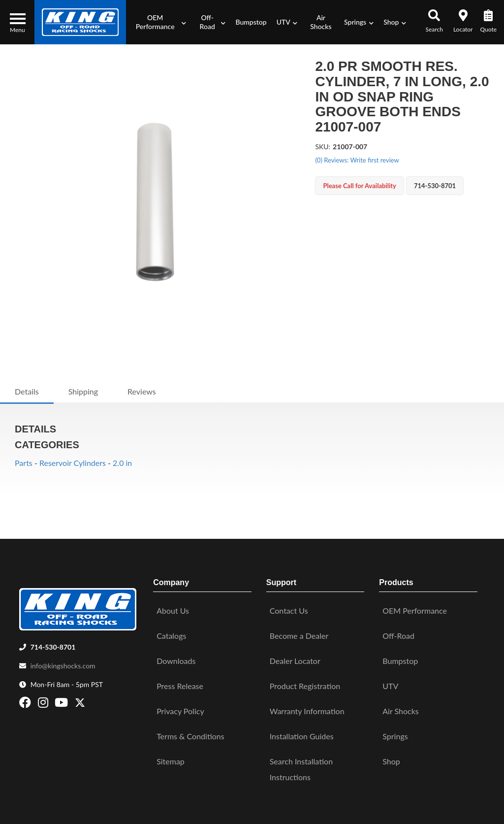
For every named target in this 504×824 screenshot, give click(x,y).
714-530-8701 (53, 642)
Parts (24, 463)
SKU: (323, 147)
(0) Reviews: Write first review (357, 160)
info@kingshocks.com (63, 661)
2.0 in (122, 463)
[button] (158, 22)
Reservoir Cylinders (73, 463)
